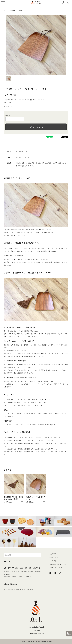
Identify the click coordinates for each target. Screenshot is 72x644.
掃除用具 (13, 11)
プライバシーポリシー (57, 568)
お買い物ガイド (55, 561)
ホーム (6, 11)
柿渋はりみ (21, 11)
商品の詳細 (8, 102)
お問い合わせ (54, 557)
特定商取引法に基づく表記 (58, 564)
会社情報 (53, 554)
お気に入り (8, 106)
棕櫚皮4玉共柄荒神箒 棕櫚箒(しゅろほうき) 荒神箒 (13, 498)
